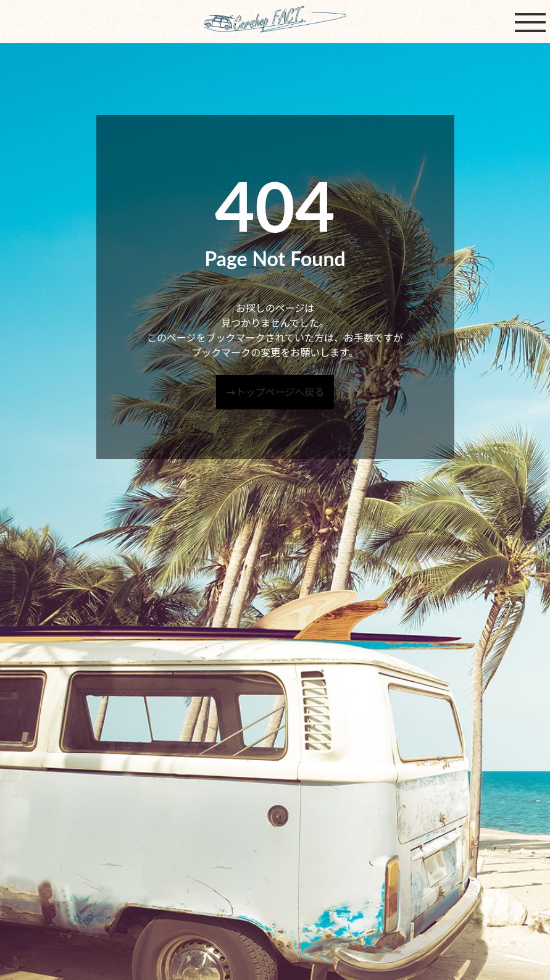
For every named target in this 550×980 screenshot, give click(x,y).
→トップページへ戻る (275, 392)
